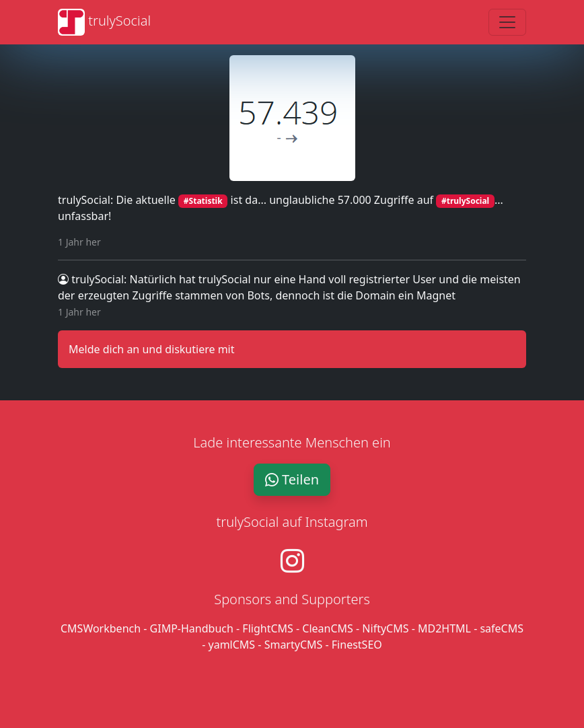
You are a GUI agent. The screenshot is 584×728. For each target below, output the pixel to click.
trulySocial (91, 279)
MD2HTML (444, 628)
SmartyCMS (294, 645)
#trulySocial (465, 201)
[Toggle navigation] (507, 22)
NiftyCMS (385, 628)
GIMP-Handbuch (192, 628)
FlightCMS (267, 628)
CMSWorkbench (101, 628)
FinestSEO (357, 645)
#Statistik (203, 201)
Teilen (292, 479)
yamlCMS (232, 645)
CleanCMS (328, 628)
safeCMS (502, 628)
